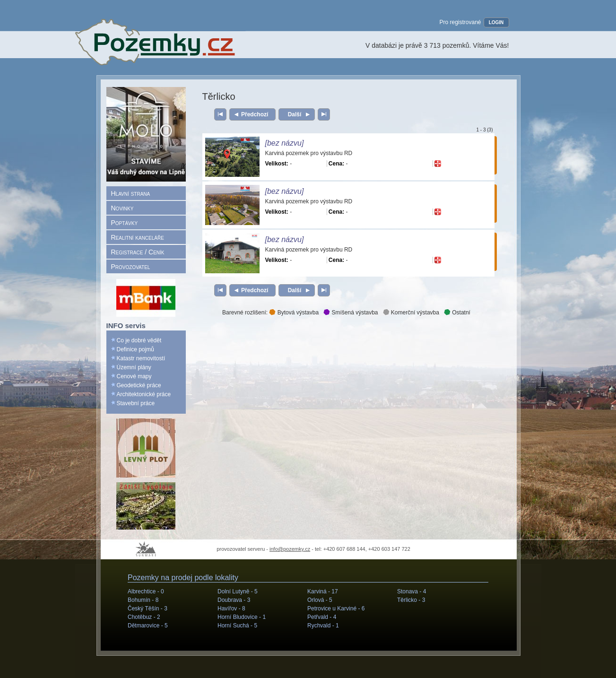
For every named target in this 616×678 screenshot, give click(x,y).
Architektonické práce (144, 394)
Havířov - (231, 608)
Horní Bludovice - (242, 617)
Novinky (122, 208)
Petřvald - (322, 617)
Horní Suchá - (237, 626)
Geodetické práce (139, 385)
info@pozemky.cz (290, 549)
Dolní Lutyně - (238, 591)
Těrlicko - (411, 600)
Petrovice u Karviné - (336, 608)
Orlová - (320, 600)
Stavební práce (136, 403)
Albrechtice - (146, 591)
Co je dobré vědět (139, 340)
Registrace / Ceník (138, 252)
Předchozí (255, 114)
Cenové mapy (134, 376)
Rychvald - (323, 626)
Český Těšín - (147, 608)
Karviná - (323, 591)
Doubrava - (234, 600)
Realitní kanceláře (138, 237)
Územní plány (134, 367)
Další (294, 114)
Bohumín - (143, 600)
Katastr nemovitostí (141, 358)
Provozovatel (131, 267)
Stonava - (412, 591)
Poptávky (125, 223)
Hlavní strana (131, 193)
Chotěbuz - (144, 617)
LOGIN (496, 22)
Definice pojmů (135, 349)
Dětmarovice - (148, 626)
